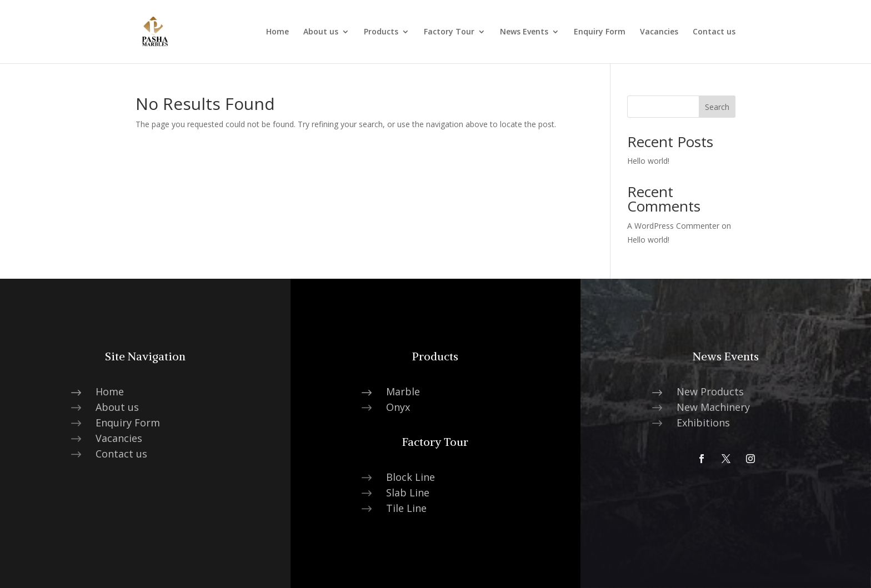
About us (321, 32)
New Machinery (713, 407)
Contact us (714, 32)
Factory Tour (449, 32)
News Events (524, 32)
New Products (710, 391)
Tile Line (406, 508)
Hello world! (648, 161)
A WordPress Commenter (673, 226)
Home (277, 32)
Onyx (398, 407)
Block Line (411, 477)
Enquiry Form (600, 32)
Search (717, 107)
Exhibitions (703, 423)
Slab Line (408, 492)
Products (381, 32)
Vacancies (659, 32)
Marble (403, 391)
